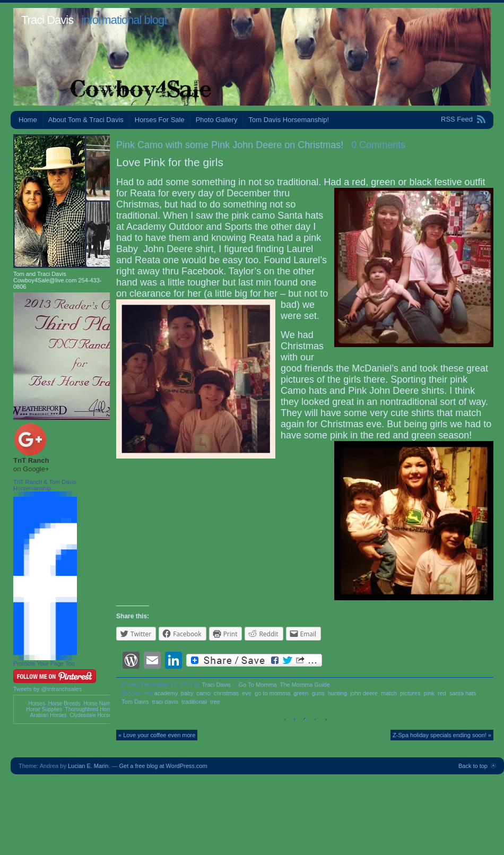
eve (247, 693)
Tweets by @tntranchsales (47, 689)
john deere (364, 693)
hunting (337, 693)
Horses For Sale (160, 120)
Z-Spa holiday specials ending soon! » (442, 735)
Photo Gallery (217, 120)
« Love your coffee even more (157, 735)
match (389, 693)
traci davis (166, 702)
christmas (226, 693)
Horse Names (99, 703)
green (301, 693)
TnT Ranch (31, 460)
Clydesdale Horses (92, 715)
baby (187, 693)
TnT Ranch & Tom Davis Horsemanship (45, 485)
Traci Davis (47, 20)
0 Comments (378, 145)
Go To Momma (258, 685)
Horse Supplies (44, 709)
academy (166, 693)
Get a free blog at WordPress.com (163, 766)
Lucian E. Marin (88, 766)
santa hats (463, 693)
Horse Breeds (64, 703)
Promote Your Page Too (44, 663)
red (442, 693)
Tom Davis (135, 702)
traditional (194, 702)
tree (215, 702)
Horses (37, 703)
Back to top (473, 766)
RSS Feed (457, 119)
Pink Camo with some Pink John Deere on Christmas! (230, 145)
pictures (410, 693)
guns (318, 693)
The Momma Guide (305, 685)
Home (28, 120)
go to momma (272, 693)
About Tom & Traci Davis (86, 120)
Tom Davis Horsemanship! (289, 120)
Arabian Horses (49, 715)
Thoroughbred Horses (91, 709)
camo (203, 693)
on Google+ (31, 469)
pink (429, 693)
